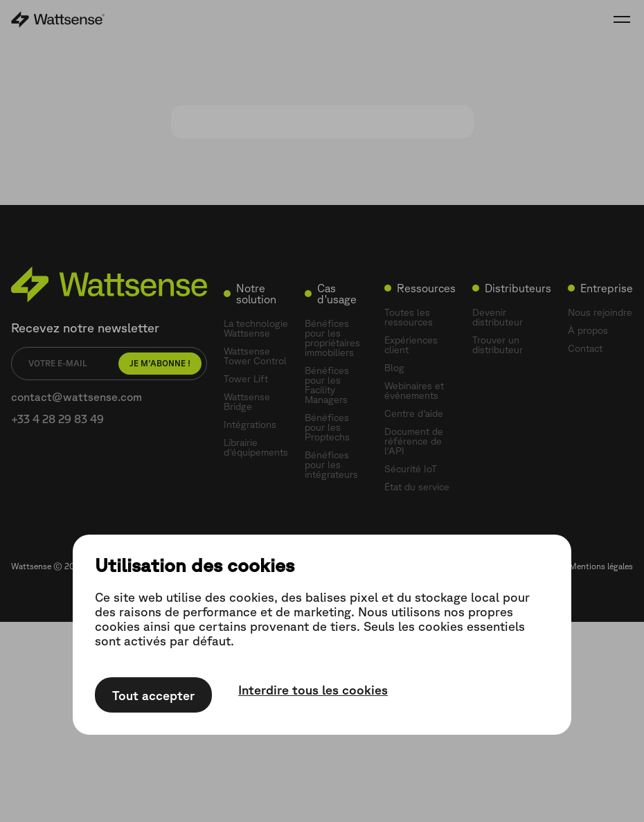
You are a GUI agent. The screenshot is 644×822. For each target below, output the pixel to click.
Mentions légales (601, 566)
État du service (417, 487)
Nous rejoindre (600, 312)
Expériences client (411, 345)
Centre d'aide (414, 413)
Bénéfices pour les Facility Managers (327, 385)
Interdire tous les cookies (313, 690)
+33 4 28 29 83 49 (57, 419)
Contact (585, 348)
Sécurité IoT (411, 469)
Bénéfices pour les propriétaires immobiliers (332, 338)
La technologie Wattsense (256, 328)
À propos (588, 330)
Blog (394, 368)
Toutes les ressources (409, 317)
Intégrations (250, 425)
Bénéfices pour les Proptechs (327, 427)
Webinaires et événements (414, 391)
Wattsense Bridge (247, 402)
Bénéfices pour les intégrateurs (331, 465)
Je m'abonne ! (160, 363)
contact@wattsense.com (77, 397)
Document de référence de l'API (414, 441)
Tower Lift (246, 379)
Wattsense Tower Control (255, 356)
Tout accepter (153, 695)
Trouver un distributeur (498, 345)
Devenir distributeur (498, 317)
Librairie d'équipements (256, 447)
